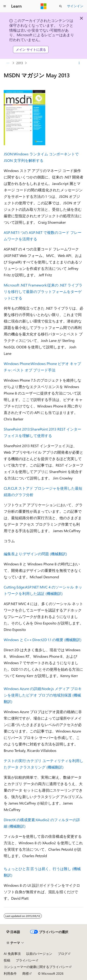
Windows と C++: (18, 640)
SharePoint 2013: (17, 429)
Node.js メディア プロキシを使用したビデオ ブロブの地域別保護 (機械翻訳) (43, 695)
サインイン (75, 6)
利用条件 (10, 973)
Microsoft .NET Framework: (26, 285)
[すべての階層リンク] (8, 63)
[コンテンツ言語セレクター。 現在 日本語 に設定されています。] (13, 932)
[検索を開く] (61, 6)
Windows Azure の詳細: (23, 689)
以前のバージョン (39, 954)
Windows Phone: (17, 363)
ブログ (63, 954)
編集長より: (13, 554)
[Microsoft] (44, 6)
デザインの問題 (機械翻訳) (45, 554)
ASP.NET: (11, 232)
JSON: (9, 154)
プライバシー (26, 960)
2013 (20, 63)
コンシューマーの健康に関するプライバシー (36, 967)
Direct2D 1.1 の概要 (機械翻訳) (57, 640)
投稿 (7, 960)
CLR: (7, 488)
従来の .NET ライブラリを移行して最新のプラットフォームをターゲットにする (43, 291)
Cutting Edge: (14, 587)
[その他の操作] (79, 63)
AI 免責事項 (12, 954)
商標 (26, 973)
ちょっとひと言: (17, 869)
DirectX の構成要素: (20, 820)
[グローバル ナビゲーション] (5, 6)
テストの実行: (15, 761)
